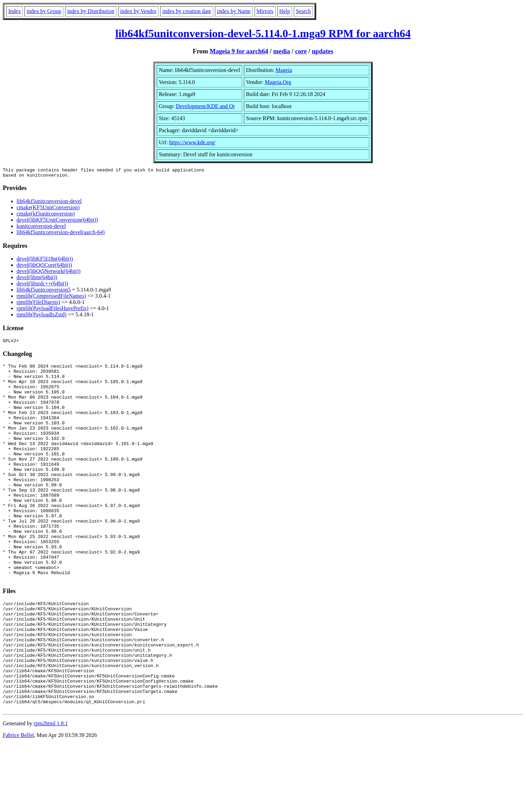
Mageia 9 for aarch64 (239, 51)
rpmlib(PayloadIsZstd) (42, 317)
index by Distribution (91, 11)
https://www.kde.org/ (192, 142)
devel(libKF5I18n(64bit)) (45, 261)
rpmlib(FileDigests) (38, 304)
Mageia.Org (278, 82)
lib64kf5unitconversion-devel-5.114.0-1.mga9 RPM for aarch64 (263, 33)
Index (14, 11)
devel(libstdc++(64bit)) (42, 286)
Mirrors (265, 11)
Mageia (284, 70)
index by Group (44, 11)
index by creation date (187, 11)
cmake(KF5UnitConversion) (48, 209)
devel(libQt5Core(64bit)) (44, 267)
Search (303, 11)
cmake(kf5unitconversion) (46, 216)
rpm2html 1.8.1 (51, 792)
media (282, 51)
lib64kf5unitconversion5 (44, 292)
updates (322, 51)
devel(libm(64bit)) (37, 279)
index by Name (234, 11)
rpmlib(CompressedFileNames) (51, 298)
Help (285, 11)
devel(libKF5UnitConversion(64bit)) (57, 222)
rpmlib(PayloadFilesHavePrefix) (53, 310)
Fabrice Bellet (18, 803)
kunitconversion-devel (41, 228)
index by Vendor (138, 11)
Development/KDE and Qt (205, 106)
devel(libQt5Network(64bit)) (49, 273)
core (301, 51)
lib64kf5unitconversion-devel (49, 203)
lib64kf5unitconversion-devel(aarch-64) (61, 234)
